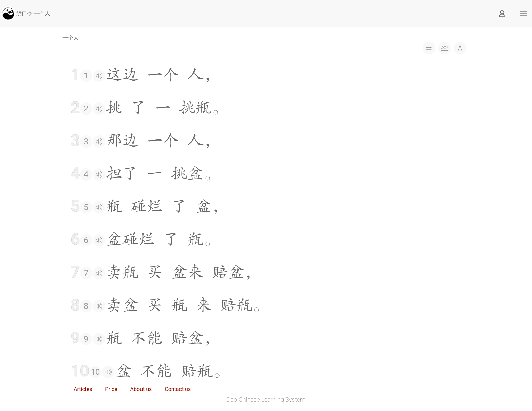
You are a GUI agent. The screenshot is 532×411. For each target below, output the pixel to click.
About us (141, 389)
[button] (524, 14)
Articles (83, 389)
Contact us (178, 389)
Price (111, 389)
